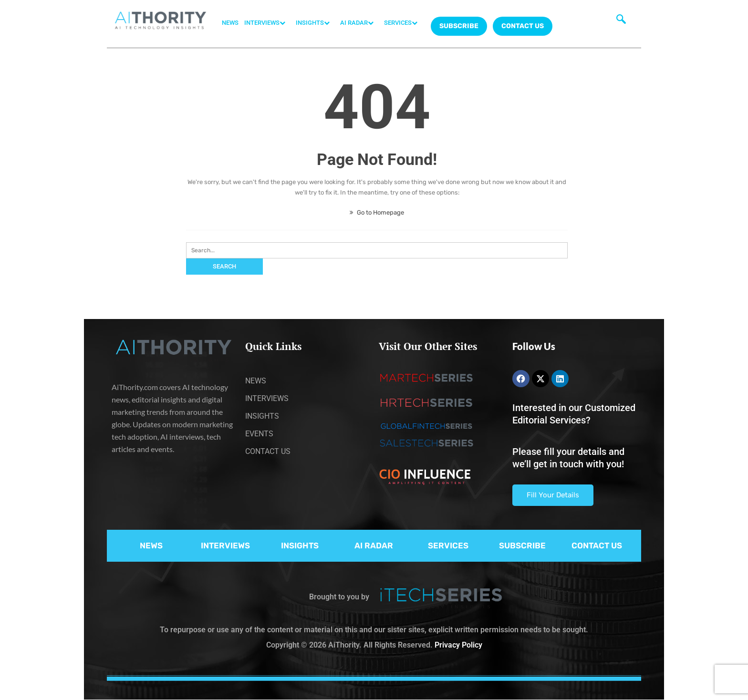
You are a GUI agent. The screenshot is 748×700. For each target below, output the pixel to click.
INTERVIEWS (267, 23)
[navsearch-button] (621, 21)
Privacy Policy (458, 645)
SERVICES (403, 23)
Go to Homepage (377, 212)
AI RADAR (359, 23)
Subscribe (459, 26)
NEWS (230, 23)
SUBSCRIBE (522, 546)
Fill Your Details (553, 495)
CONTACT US (523, 26)
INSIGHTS (315, 23)
